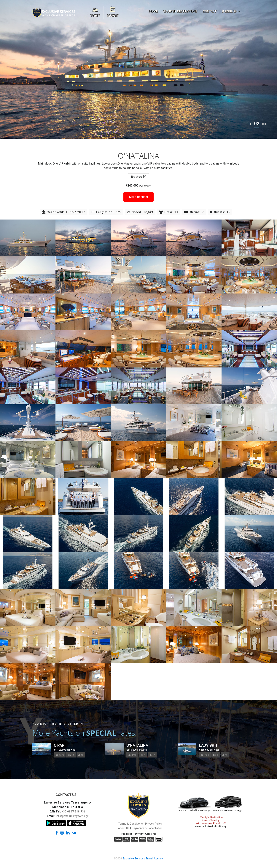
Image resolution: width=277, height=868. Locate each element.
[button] (249, 124)
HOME (154, 11)
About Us (124, 828)
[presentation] (16, 65)
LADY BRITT (210, 745)
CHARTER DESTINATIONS (180, 11)
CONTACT (210, 11)
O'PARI (60, 745)
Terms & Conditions (131, 824)
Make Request (138, 197)
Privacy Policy (154, 824)
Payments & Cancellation (147, 828)
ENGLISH (230, 11)
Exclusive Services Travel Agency (143, 858)
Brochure (138, 177)
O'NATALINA (137, 745)
